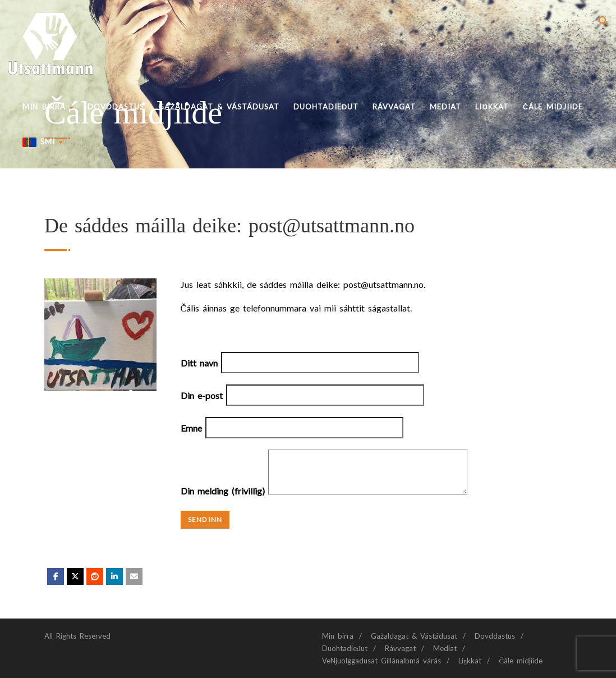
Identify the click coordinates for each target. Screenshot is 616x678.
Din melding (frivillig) (324, 491)
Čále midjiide (553, 107)
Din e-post (302, 395)
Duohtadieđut (326, 107)
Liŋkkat (492, 107)
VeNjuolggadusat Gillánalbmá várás (381, 661)
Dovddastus (116, 107)
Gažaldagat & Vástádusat (219, 107)
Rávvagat (394, 107)
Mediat (445, 107)
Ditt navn (300, 363)
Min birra (48, 107)
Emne (292, 428)
